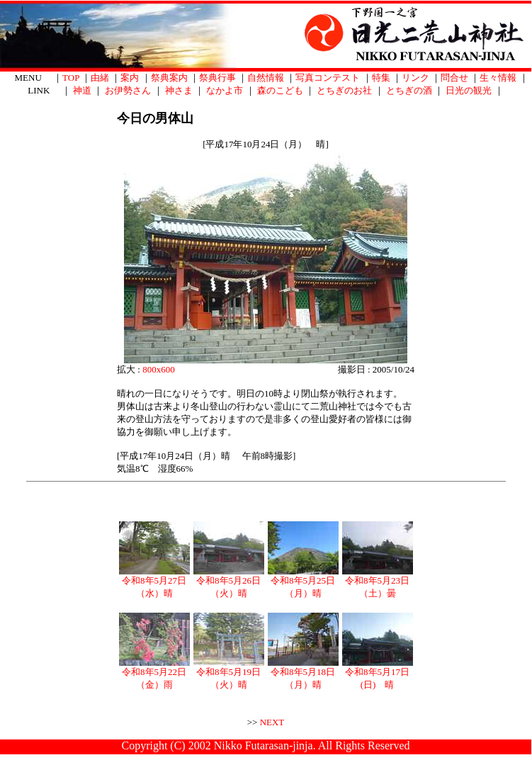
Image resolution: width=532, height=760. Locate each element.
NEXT (272, 722)
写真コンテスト (328, 78)
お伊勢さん (128, 90)
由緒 (100, 78)
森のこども (280, 90)
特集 (381, 78)
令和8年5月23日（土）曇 (378, 582)
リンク (415, 78)
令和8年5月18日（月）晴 (303, 674)
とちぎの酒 (409, 90)
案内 (130, 78)
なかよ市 (225, 90)
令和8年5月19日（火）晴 (229, 674)
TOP (71, 78)
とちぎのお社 (344, 90)
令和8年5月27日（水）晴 (154, 582)
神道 (82, 90)
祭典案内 (169, 78)
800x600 (159, 369)
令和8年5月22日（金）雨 (154, 674)
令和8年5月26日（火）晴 (229, 582)
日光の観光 (469, 90)
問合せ (454, 78)
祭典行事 (217, 78)
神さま (179, 90)
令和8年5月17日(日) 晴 (378, 674)
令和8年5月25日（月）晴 (303, 582)
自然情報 (266, 78)
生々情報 (498, 78)
